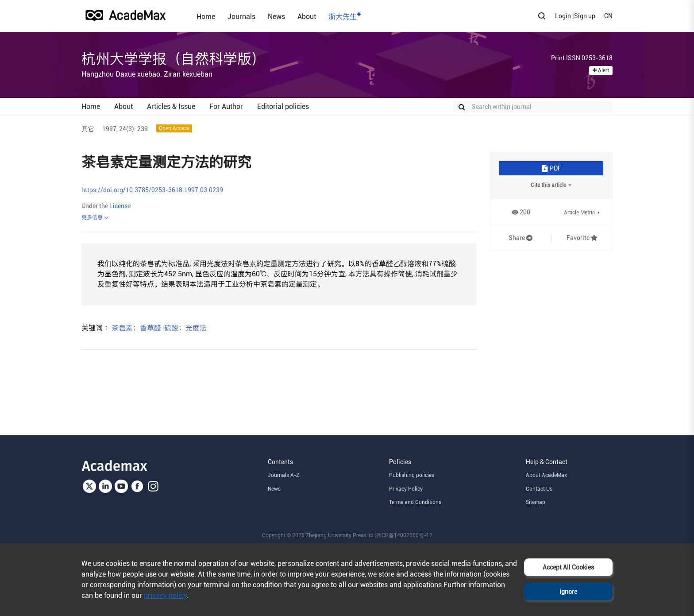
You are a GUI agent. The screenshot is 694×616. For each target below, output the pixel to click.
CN (608, 16)
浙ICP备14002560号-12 (404, 535)
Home (206, 16)
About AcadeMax (546, 475)
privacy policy (165, 595)
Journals (241, 16)
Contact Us (539, 489)
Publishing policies (412, 475)
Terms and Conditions (415, 502)
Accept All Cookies (568, 567)
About (307, 16)
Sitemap (536, 502)
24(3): (127, 129)
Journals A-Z (283, 475)
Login (563, 16)
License (120, 206)
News (276, 16)
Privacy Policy (406, 489)
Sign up (585, 16)
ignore (568, 592)
